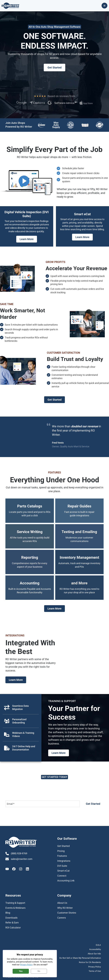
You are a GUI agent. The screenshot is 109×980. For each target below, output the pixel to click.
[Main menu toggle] (106, 6)
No (39, 971)
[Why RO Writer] (65, 909)
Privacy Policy (95, 965)
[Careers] (62, 919)
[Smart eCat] (63, 872)
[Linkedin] (27, 871)
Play (24, 182)
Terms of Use (95, 969)
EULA (98, 946)
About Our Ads (94, 954)
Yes (21, 971)
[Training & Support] (15, 904)
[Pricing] (61, 852)
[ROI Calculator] (13, 929)
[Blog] (8, 914)
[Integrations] (64, 862)
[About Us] (62, 904)
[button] (55, 69)
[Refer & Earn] (12, 924)
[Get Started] (63, 847)
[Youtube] (7, 871)
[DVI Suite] (62, 867)
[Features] (62, 857)
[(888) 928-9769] (17, 855)
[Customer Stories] (67, 914)
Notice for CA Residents (90, 961)
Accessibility (95, 950)
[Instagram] (21, 871)
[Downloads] (11, 919)
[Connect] (62, 877)
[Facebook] (14, 871)
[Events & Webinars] (15, 909)
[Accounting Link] (66, 882)
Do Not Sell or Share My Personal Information (80, 958)
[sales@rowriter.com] (20, 861)
